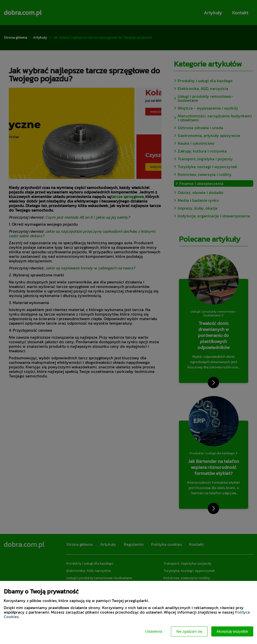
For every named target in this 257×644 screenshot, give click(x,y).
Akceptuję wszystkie (232, 631)
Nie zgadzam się (189, 631)
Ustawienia (154, 631)
